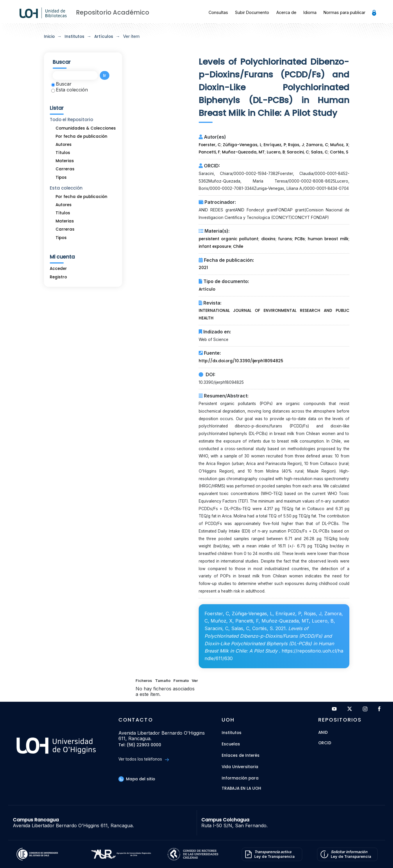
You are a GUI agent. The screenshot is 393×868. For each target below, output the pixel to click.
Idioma (310, 12)
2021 (203, 268)
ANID (323, 733)
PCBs (300, 239)
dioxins (268, 239)
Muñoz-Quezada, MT (243, 152)
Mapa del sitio (137, 779)
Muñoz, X (339, 145)
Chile (238, 246)
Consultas (218, 12)
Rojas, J (296, 145)
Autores (64, 145)
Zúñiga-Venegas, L (242, 145)
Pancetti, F (209, 152)
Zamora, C (317, 145)
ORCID (325, 743)
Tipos (61, 177)
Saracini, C (298, 152)
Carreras (65, 169)
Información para (240, 778)
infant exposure (215, 246)
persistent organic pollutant (229, 239)
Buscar (61, 84)
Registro (58, 277)
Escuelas (231, 744)
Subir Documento (252, 12)
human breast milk (328, 239)
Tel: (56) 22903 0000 (140, 745)
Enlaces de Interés (241, 755)
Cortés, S (339, 152)
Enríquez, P (275, 145)
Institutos (74, 37)
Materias (65, 161)
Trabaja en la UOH (241, 789)
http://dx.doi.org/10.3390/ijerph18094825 (241, 361)
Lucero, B (276, 152)
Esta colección (70, 90)
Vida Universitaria (240, 767)
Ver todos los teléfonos (144, 759)
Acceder (58, 269)
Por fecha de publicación (81, 136)
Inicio (49, 37)
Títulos (63, 153)
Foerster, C (210, 145)
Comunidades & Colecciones (86, 128)
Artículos (104, 37)
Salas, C (319, 152)
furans (285, 239)
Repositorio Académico (113, 12)
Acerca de (286, 12)
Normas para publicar (344, 12)
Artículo (207, 289)
